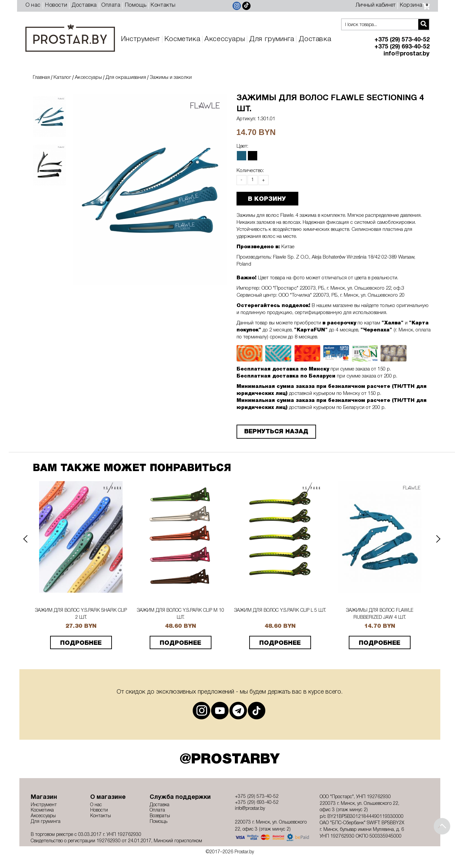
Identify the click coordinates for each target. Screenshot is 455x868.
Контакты (163, 5)
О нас (33, 5)
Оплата (111, 5)
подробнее (81, 643)
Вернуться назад (276, 432)
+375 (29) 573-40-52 (402, 40)
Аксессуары (225, 39)
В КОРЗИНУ (267, 199)
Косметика (182, 39)
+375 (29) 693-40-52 (402, 47)
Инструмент (140, 39)
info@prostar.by (407, 54)
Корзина (415, 5)
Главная (41, 78)
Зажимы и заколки (171, 78)
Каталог (62, 78)
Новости (56, 5)
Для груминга (272, 39)
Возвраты (160, 816)
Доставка (84, 5)
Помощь (136, 5)
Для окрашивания (126, 78)
